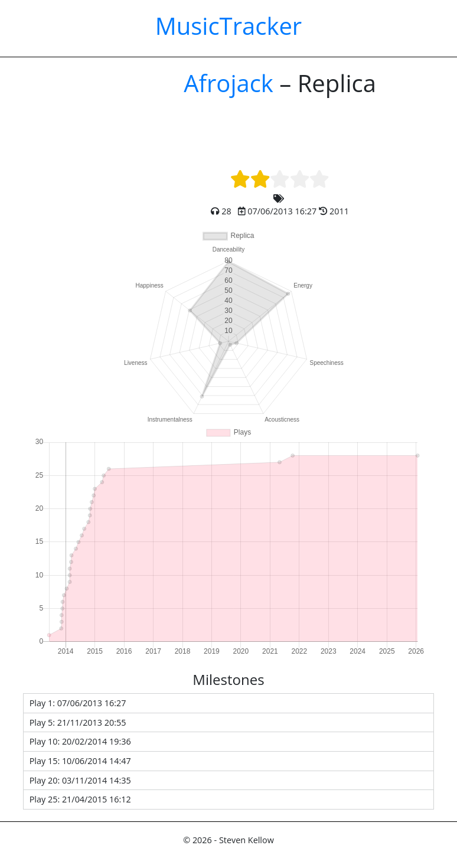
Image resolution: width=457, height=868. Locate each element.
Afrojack (228, 83)
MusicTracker (228, 26)
